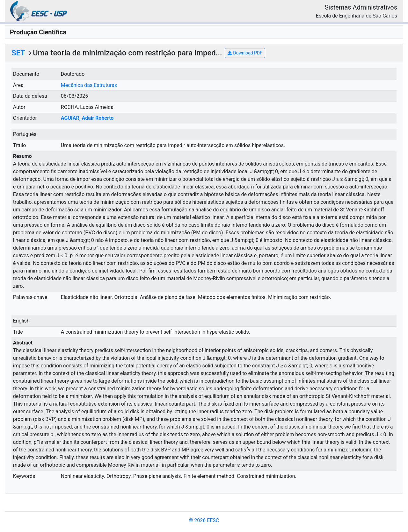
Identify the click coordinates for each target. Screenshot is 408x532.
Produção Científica (38, 32)
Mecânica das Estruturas (89, 85)
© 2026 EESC (204, 520)
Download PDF (245, 53)
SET (18, 53)
